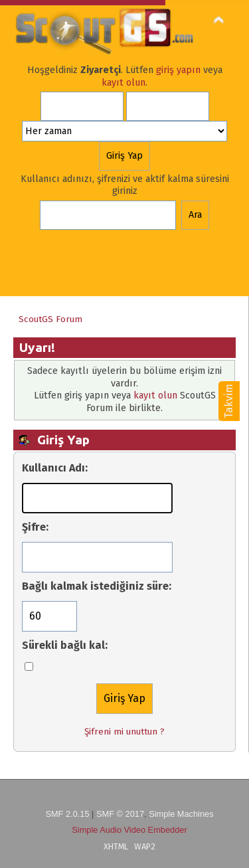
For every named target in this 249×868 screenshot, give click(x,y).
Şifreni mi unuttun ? (124, 732)
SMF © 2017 (120, 814)
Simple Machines (181, 814)
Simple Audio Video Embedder (129, 830)
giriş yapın (178, 70)
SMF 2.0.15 (67, 814)
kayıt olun (124, 83)
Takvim (229, 401)
